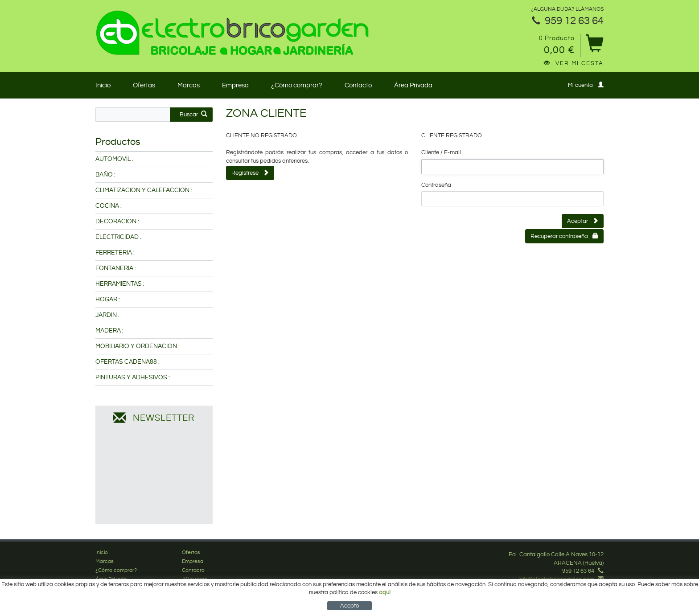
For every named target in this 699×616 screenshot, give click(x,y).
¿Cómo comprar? (297, 85)
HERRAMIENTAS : (120, 284)
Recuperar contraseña (564, 236)
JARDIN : (107, 315)
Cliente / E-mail (441, 152)
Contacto (358, 85)
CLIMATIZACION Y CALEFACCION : (144, 190)
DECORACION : (117, 222)
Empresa (235, 85)
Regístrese (250, 173)
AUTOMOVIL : (114, 159)
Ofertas (144, 85)
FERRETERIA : (115, 253)
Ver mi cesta (574, 63)
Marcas (189, 85)
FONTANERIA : (116, 268)
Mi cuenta (586, 85)
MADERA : (109, 331)
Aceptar (583, 221)
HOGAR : (108, 300)
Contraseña (436, 185)
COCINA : (109, 206)
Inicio (103, 85)
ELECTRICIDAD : (118, 237)
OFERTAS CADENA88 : (127, 362)
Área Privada (413, 85)
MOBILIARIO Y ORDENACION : (138, 346)
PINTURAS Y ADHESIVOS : (133, 378)
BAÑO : (105, 175)
